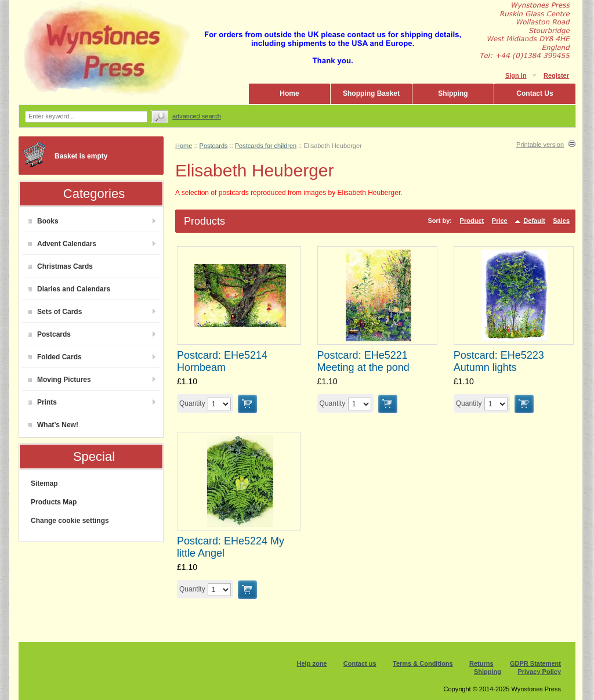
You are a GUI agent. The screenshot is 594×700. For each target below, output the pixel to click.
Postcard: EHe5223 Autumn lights (499, 361)
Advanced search (197, 116)
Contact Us (535, 93)
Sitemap (44, 483)
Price (500, 221)
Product (472, 221)
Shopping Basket (371, 93)
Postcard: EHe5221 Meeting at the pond (363, 361)
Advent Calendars (62, 244)
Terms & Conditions (423, 663)
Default (534, 221)
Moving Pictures (59, 380)
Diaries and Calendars (69, 289)
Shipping (453, 93)
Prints (42, 402)
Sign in (516, 75)
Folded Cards (55, 357)
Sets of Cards (55, 312)
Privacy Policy (539, 672)
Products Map (54, 502)
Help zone (312, 663)
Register (556, 75)
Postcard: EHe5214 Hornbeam (222, 361)
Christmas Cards (60, 266)
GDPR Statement (535, 663)
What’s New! (53, 425)
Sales (561, 221)
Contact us (360, 663)
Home (289, 93)
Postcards (49, 334)
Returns (481, 663)
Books (43, 221)
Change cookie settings (70, 521)
